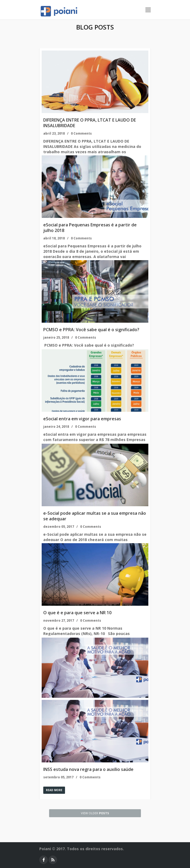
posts (95, 813)
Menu (148, 10)
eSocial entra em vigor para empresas (82, 419)
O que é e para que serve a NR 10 (77, 613)
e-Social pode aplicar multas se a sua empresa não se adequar (95, 516)
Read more (54, 790)
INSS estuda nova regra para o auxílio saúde (88, 769)
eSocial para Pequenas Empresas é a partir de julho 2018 (90, 228)
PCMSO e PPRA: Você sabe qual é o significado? (91, 330)
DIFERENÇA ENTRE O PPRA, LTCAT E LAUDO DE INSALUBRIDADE (90, 123)
